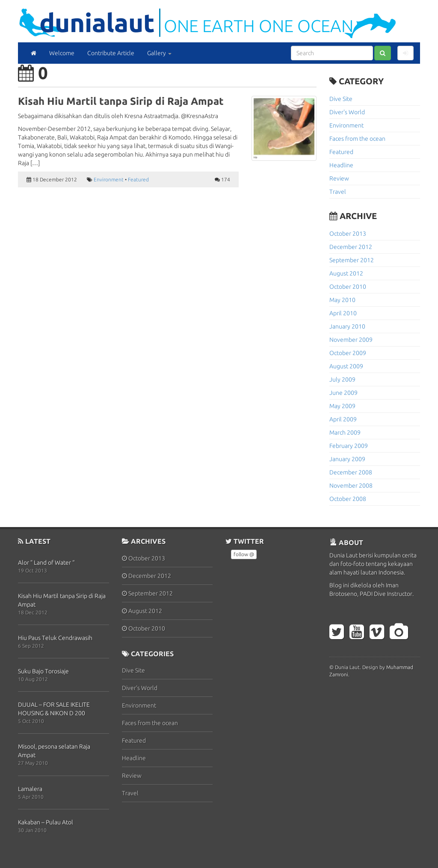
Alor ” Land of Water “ (46, 563)
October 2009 (348, 353)
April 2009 (343, 419)
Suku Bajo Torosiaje (43, 671)
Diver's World (347, 112)
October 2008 (348, 499)
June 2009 (343, 393)
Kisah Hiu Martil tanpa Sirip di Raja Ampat (121, 101)
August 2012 (346, 273)
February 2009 (349, 446)
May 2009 (342, 406)
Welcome (62, 53)
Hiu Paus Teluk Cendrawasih (55, 638)
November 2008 (351, 486)
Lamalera (30, 789)
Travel (338, 192)
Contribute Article (111, 53)
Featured (138, 179)
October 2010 (348, 287)
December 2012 (351, 247)
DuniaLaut (97, 22)
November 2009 (351, 340)
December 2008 (351, 472)
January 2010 (347, 326)
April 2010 (343, 313)
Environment (109, 179)
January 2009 (347, 459)
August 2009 (346, 366)
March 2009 (345, 433)
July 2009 (342, 379)
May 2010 (342, 300)
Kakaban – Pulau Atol (46, 822)
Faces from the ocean (357, 139)
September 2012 (352, 260)
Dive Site (341, 99)
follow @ (244, 554)
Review (339, 178)
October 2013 (348, 234)
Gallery (159, 53)
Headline (341, 165)
